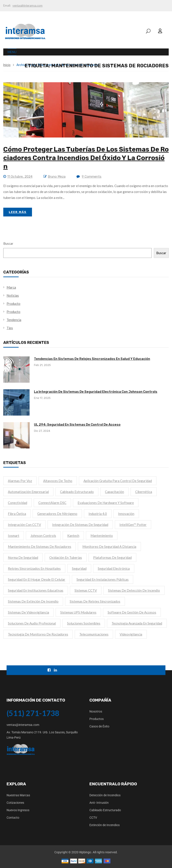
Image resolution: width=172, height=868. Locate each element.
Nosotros (96, 711)
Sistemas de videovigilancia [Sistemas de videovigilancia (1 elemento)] (28, 612)
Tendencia (14, 320)
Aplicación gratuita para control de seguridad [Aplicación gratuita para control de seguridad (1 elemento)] (118, 481)
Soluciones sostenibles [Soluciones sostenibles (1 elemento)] (84, 623)
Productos (97, 719)
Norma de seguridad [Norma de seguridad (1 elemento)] (23, 557)
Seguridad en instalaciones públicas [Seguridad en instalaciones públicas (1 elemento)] (103, 579)
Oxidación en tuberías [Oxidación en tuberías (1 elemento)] (66, 557)
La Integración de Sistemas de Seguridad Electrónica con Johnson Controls (96, 392)
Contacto (13, 818)
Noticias (13, 295)
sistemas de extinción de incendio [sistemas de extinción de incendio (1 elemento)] (33, 601)
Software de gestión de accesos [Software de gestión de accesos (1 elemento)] (132, 612)
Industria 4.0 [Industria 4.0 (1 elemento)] (98, 514)
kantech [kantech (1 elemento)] (73, 536)
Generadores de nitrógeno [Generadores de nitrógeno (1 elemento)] (57, 514)
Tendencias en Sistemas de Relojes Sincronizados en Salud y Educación (92, 359)
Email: (7, 5)
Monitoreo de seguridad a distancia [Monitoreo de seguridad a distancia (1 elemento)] (109, 547)
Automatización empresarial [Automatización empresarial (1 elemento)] (28, 492)
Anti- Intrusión (99, 803)
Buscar (8, 243)
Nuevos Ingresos (18, 810)
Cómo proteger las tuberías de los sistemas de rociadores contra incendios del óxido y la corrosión (86, 158)
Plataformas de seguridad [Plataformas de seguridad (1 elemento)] (112, 557)
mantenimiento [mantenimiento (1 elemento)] (102, 536)
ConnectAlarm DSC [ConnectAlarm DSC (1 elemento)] (52, 503)
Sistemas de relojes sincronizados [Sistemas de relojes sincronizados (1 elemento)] (95, 601)
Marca (11, 287)
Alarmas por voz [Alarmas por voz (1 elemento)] (20, 481)
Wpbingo (85, 852)
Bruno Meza (57, 177)
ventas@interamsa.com (27, 5)
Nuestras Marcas (18, 795)
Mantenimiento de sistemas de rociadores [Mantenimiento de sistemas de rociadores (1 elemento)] (40, 547)
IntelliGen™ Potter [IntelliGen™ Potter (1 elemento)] (133, 525)
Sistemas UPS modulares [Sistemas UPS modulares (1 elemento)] (78, 612)
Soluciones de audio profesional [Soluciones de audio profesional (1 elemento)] (32, 623)
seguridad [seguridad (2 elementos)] (79, 568)
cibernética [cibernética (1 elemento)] (144, 492)
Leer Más (18, 212)
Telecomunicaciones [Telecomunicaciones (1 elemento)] (94, 634)
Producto (13, 304)
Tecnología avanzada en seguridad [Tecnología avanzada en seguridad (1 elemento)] (137, 623)
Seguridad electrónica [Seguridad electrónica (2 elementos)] (114, 568)
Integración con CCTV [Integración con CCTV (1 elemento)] (24, 525)
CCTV (93, 818)
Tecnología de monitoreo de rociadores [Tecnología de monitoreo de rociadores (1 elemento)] (38, 634)
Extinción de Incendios (105, 825)
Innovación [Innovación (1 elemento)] (126, 514)
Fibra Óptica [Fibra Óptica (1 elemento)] (17, 514)
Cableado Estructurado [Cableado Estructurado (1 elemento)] (77, 492)
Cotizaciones (15, 803)
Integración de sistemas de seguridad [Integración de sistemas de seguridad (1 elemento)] (80, 525)
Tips (10, 328)
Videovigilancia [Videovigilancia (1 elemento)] (131, 634)
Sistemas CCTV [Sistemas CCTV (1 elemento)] (86, 590)
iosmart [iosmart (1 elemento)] (14, 536)
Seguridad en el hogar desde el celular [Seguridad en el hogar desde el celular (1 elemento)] (37, 579)
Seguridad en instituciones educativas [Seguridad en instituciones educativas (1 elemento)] (36, 590)
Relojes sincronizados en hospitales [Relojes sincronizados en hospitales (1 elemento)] (34, 568)
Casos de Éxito (99, 726)
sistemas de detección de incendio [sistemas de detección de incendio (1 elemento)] (134, 590)
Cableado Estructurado (105, 810)
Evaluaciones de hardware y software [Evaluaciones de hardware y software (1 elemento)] (106, 503)
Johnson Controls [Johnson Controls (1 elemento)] (43, 536)
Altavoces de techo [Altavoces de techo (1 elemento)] (58, 481)
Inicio (7, 65)
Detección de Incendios (105, 795)
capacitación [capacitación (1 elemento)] (114, 492)
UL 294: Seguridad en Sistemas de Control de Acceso (77, 425)
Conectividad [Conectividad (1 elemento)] (18, 503)
